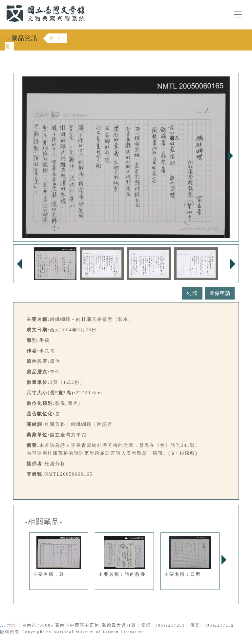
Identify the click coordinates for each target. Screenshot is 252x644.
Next (230, 156)
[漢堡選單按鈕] (238, 14)
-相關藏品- (44, 522)
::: (2, 4)
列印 (192, 293)
